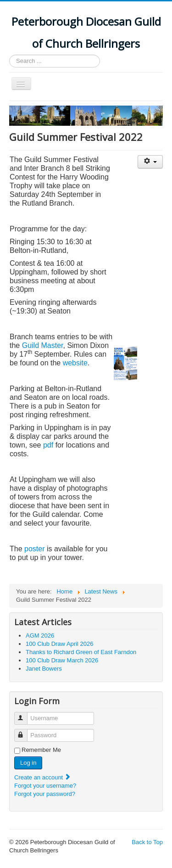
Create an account (43, 777)
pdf (48, 445)
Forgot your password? (45, 794)
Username (25, 714)
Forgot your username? (45, 786)
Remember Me (41, 750)
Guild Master (43, 345)
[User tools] (150, 162)
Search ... (9, 55)
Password (25, 731)
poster (34, 549)
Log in (28, 763)
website (75, 363)
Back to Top (147, 842)
